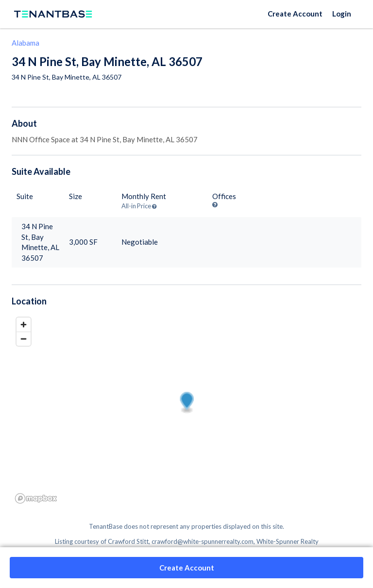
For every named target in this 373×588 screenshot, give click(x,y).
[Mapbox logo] (36, 498)
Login (342, 14)
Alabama (25, 43)
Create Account (295, 14)
